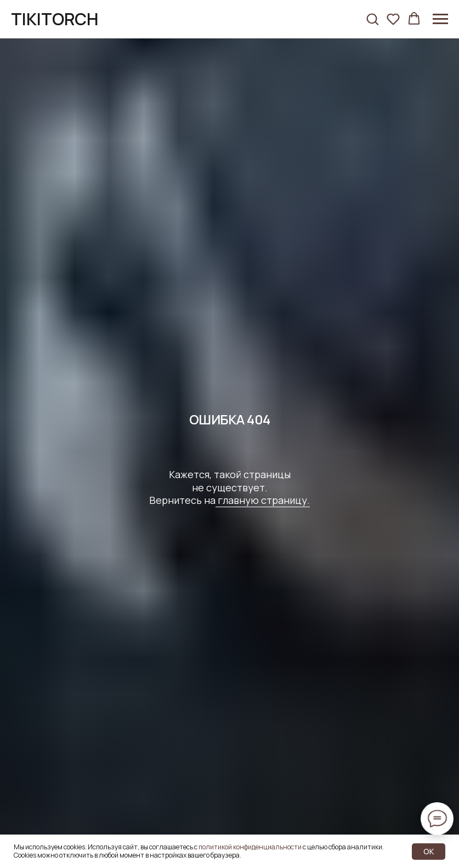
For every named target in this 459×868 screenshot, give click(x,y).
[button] (372, 19)
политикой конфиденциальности (250, 847)
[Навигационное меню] (440, 19)
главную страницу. (263, 500)
